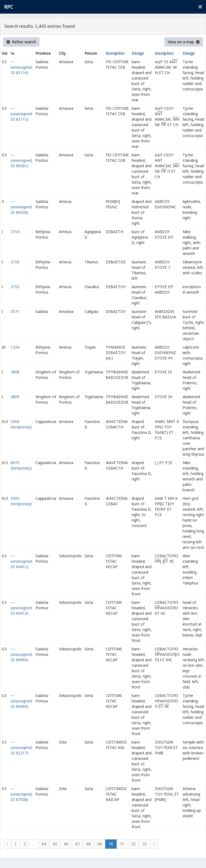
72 (133, 844)
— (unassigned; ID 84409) (22, 701)
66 (66, 844)
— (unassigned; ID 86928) (22, 207)
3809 (15, 397)
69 (100, 844)
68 (89, 844)
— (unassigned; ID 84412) (22, 561)
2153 (15, 287)
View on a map (184, 42)
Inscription (115, 53)
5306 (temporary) (21, 424)
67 (77, 844)
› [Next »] (154, 844)
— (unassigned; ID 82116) (22, 67)
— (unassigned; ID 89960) (22, 654)
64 (44, 844)
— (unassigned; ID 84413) (22, 608)
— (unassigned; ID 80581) (22, 160)
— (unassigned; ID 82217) (22, 747)
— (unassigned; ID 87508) (22, 794)
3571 (15, 311)
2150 (15, 262)
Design (138, 53)
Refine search (21, 42)
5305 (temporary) (21, 501)
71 (122, 844)
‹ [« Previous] (7, 844)
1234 (15, 347)
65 (55, 844)
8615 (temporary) (21, 465)
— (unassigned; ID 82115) (22, 114)
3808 (15, 372)
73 (144, 844)
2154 (15, 232)
